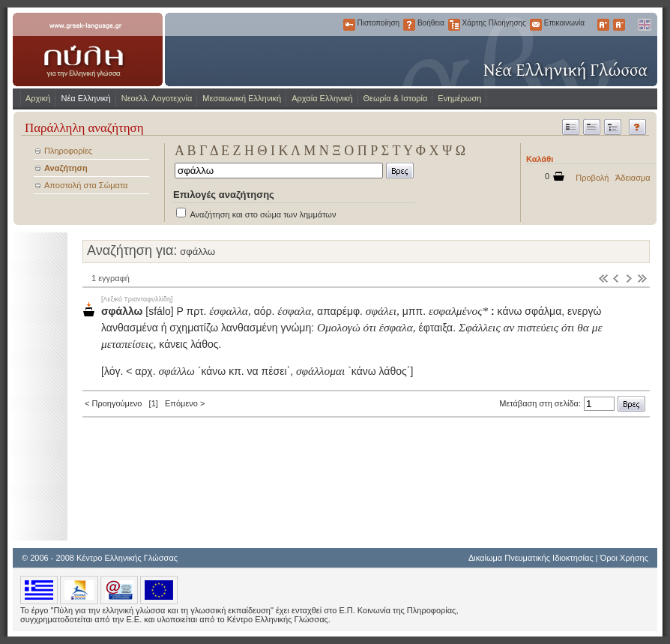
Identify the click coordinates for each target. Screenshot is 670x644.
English (644, 25)
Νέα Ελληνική (85, 98)
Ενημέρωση (459, 98)
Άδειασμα (633, 178)
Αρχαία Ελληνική (322, 98)
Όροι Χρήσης (624, 558)
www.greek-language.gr (88, 49)
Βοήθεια (409, 25)
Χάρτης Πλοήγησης (454, 25)
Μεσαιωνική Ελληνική (242, 98)
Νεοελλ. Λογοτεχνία (157, 98)
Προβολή (592, 178)
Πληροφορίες (68, 151)
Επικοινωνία (536, 25)
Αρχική (38, 98)
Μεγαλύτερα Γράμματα (603, 25)
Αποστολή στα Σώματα (86, 185)
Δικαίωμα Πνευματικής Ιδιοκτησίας (531, 558)
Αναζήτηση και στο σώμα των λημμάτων (263, 214)
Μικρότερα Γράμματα (619, 25)
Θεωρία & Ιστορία (396, 98)
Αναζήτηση (66, 168)
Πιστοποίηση (349, 25)
